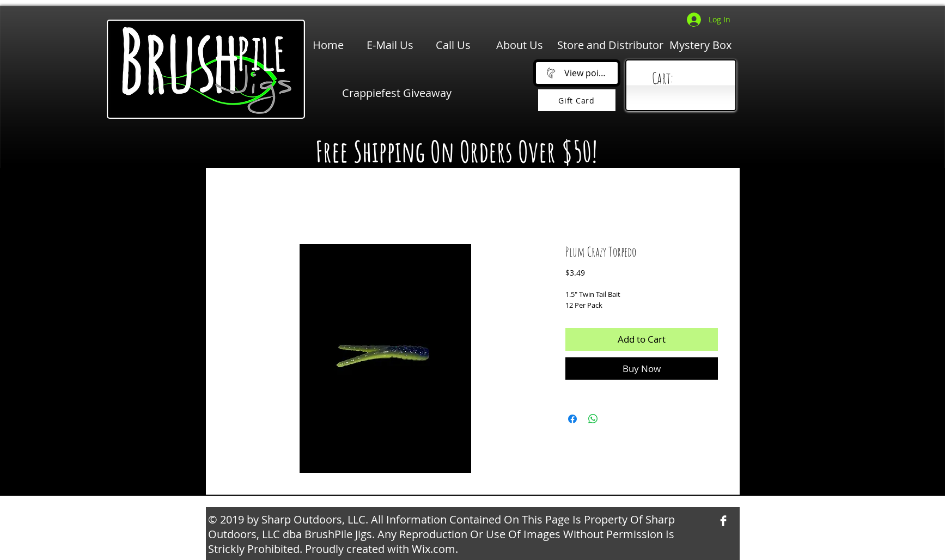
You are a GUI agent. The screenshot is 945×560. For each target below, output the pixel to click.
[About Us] (520, 45)
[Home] (328, 45)
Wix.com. (435, 549)
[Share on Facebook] (572, 419)
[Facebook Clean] (723, 521)
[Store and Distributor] (610, 45)
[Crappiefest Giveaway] (397, 93)
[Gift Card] (577, 100)
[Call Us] (453, 45)
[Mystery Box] (700, 45)
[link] (683, 79)
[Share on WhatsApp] (593, 419)
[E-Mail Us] (390, 45)
